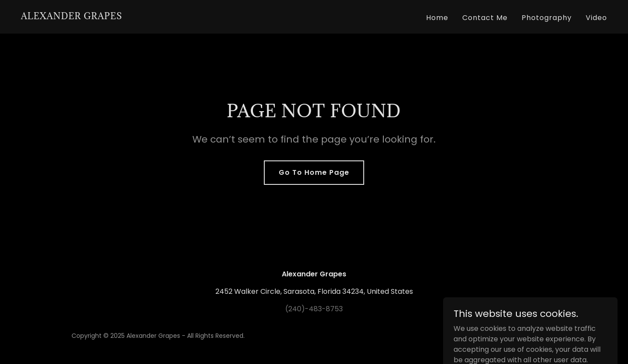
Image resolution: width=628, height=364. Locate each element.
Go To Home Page (314, 172)
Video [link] (596, 18)
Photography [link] (547, 18)
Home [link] (437, 18)
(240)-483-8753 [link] (314, 309)
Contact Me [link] (485, 18)
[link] (72, 17)
